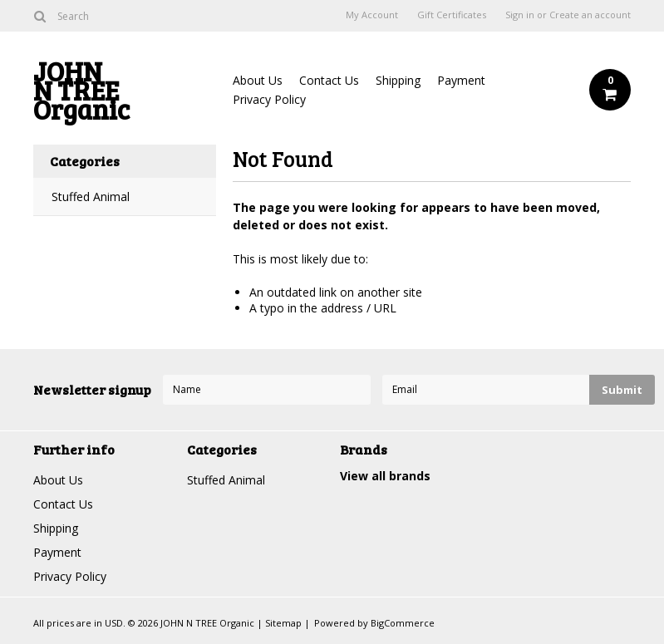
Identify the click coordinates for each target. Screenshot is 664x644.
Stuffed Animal (91, 197)
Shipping (398, 80)
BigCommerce (403, 623)
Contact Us (329, 80)
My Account (372, 15)
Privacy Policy (269, 99)
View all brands (385, 476)
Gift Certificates (452, 15)
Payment (461, 80)
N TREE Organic (125, 94)
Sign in (520, 15)
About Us (258, 80)
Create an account (590, 15)
